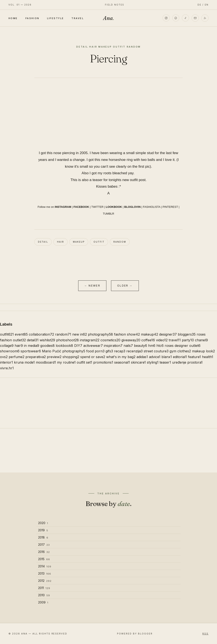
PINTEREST (170, 207)
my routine (66, 362)
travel (175, 340)
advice (155, 357)
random (120, 242)
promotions (103, 362)
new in (80, 334)
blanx (167, 357)
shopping (71, 357)
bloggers (187, 334)
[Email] (195, 18)
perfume (17, 357)
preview (54, 357)
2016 (44, 552)
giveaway (131, 340)
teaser (165, 362)
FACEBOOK (81, 207)
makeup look (203, 351)
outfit (99, 242)
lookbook (64, 346)
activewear (93, 346)
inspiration (113, 346)
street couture (156, 351)
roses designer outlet (183, 346)
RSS (205, 634)
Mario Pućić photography (64, 351)
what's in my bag (121, 357)
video (162, 340)
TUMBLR (108, 214)
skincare (138, 362)
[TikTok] (185, 18)
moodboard (46, 362)
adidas (142, 357)
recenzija (134, 351)
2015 (44, 559)
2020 (43, 523)
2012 (45, 581)
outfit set (84, 362)
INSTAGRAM (63, 207)
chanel (201, 340)
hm (152, 346)
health (208, 357)
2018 (43, 537)
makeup (79, 242)
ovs (4, 357)
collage (7, 346)
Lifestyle (56, 18)
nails (128, 346)
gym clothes (180, 351)
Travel (78, 18)
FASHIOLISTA (152, 207)
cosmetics (110, 340)
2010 (44, 595)
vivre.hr (7, 368)
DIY (78, 346)
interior (6, 362)
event (21, 334)
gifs (109, 351)
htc (160, 346)
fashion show (127, 334)
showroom (10, 351)
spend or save (93, 357)
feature (194, 357)
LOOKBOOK (114, 207)
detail (43, 242)
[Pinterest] (176, 18)
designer (168, 334)
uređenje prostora (187, 362)
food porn (95, 351)
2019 (43, 530)
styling (153, 362)
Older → (125, 286)
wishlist (47, 340)
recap (120, 351)
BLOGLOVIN (132, 207)
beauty (140, 346)
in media (32, 346)
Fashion (32, 18)
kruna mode (24, 362)
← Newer (92, 286)
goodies (47, 346)
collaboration (41, 334)
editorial (180, 357)
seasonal (122, 362)
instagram (90, 340)
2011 (44, 588)
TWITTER (97, 207)
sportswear (31, 351)
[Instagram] (166, 18)
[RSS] (205, 18)
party (188, 340)
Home (13, 18)
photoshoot (67, 340)
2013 (45, 573)
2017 (44, 545)
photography (100, 334)
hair (61, 242)
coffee (148, 340)
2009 (43, 602)
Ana (108, 18)
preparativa (36, 357)
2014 (45, 566)
